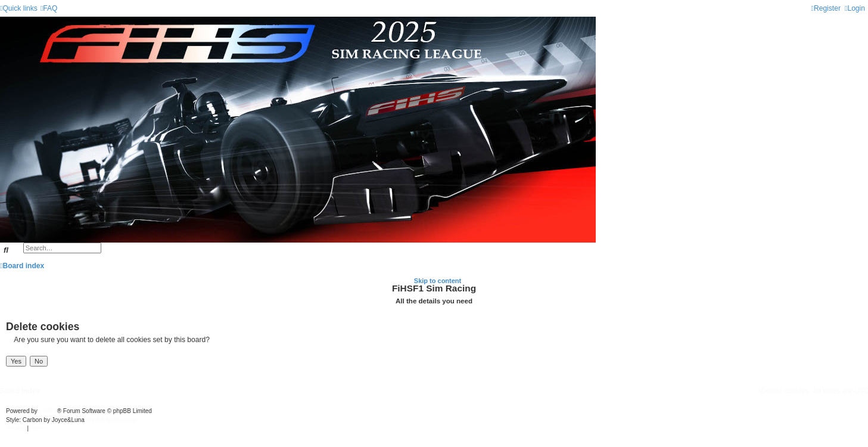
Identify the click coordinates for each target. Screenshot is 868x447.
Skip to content (438, 281)
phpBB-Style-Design (113, 420)
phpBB (48, 411)
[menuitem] (49, 8)
